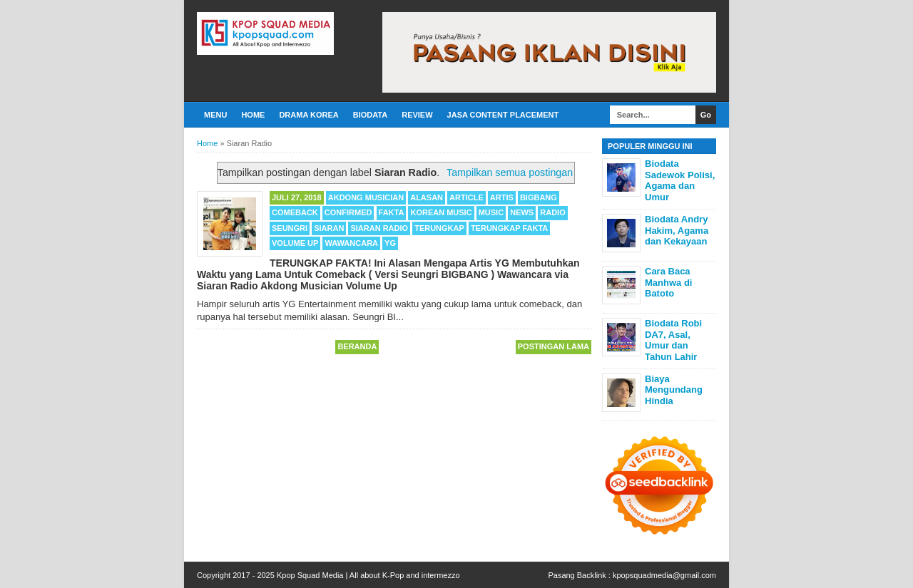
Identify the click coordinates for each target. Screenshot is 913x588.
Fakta (392, 212)
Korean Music (441, 212)
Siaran (329, 228)
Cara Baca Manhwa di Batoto (668, 282)
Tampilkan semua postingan (510, 172)
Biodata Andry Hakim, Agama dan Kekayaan (677, 230)
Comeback (295, 212)
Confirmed (348, 212)
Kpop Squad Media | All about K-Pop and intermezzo (368, 575)
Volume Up (295, 243)
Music (491, 212)
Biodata (370, 115)
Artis (502, 197)
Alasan (427, 197)
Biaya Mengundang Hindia (674, 390)
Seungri (290, 228)
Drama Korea (308, 115)
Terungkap (439, 228)
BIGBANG (539, 197)
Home (253, 115)
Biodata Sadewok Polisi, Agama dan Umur (680, 180)
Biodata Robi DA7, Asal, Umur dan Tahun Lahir (673, 340)
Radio (552, 212)
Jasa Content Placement (503, 115)
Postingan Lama (554, 346)
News (522, 212)
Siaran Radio (379, 228)
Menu (215, 115)
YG (390, 243)
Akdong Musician (366, 197)
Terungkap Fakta (509, 228)
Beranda (357, 346)
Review (417, 115)
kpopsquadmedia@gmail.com (664, 575)
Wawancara (351, 243)
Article (466, 197)
